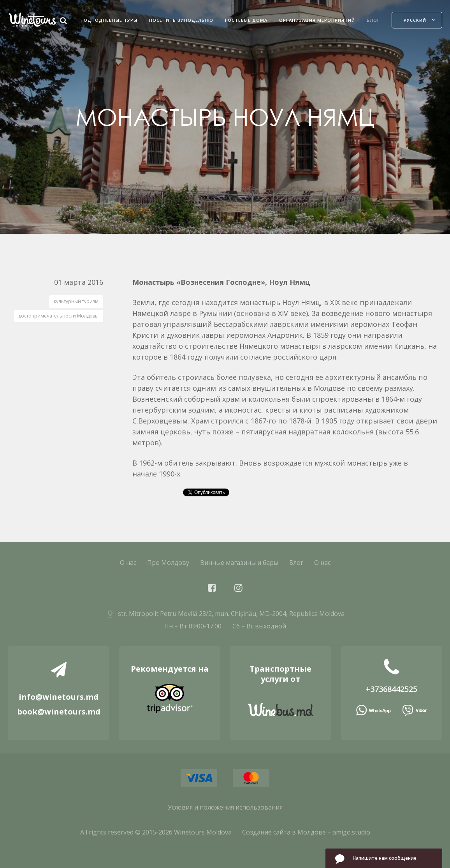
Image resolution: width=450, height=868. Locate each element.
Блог (373, 20)
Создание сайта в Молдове (284, 832)
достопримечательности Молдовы (58, 316)
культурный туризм (76, 301)
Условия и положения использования (225, 807)
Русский (415, 20)
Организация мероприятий (317, 20)
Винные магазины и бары (239, 563)
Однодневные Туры (111, 20)
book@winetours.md (59, 712)
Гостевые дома (246, 20)
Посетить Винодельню (181, 20)
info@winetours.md (59, 697)
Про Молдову (168, 563)
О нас (128, 563)
